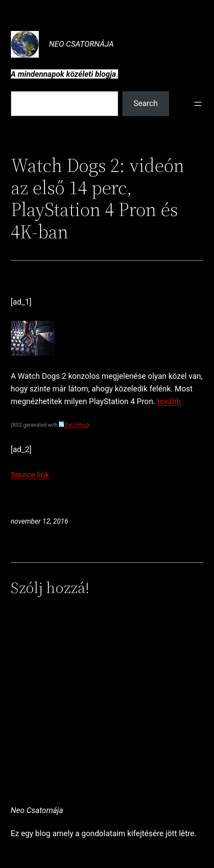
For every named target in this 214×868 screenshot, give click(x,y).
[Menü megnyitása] (198, 104)
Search (146, 103)
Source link (30, 475)
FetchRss (73, 425)
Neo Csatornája (82, 44)
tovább (169, 401)
